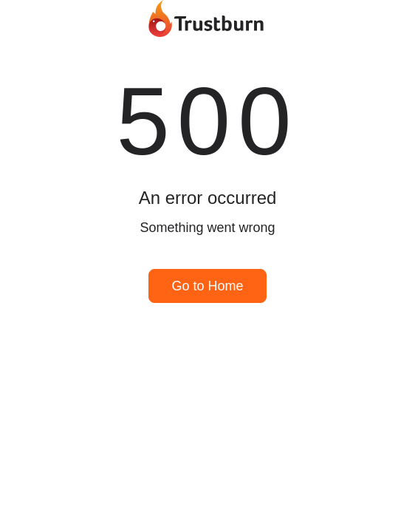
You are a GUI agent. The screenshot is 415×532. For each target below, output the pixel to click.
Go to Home (207, 286)
